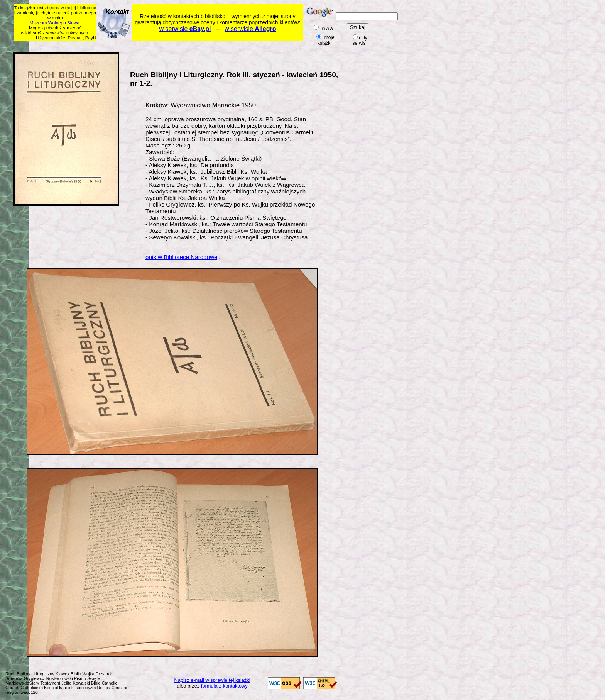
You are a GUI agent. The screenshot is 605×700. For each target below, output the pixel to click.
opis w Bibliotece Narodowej (182, 257)
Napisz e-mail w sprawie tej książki (212, 680)
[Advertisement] (162, 45)
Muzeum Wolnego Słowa (55, 23)
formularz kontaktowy (224, 686)
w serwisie (185, 29)
